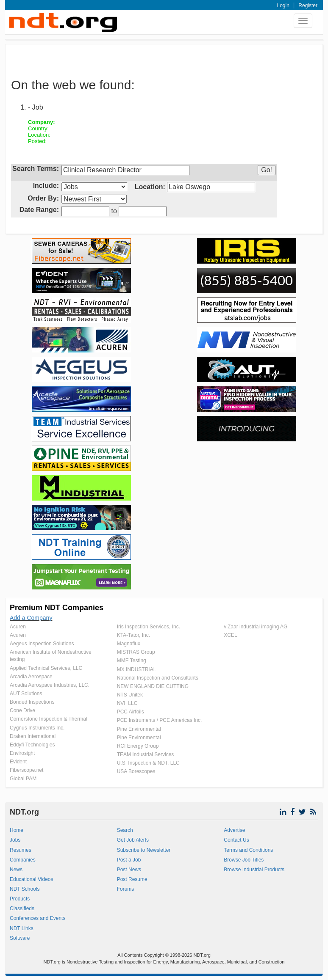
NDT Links (22, 928)
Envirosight (22, 753)
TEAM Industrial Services (146, 754)
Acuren (18, 627)
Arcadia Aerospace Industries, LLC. (50, 685)
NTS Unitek (130, 695)
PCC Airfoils (131, 712)
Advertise (234, 830)
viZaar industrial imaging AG (256, 627)
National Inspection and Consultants (158, 678)
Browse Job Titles (244, 860)
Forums (126, 889)
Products (20, 899)
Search (125, 830)
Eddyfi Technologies (32, 745)
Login (283, 6)
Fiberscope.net (26, 770)
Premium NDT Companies (57, 608)
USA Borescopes (136, 771)
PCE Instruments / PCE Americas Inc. (160, 720)
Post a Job (129, 860)
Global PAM (23, 779)
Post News (129, 870)
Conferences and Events (38, 918)
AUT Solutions (26, 694)
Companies (23, 860)
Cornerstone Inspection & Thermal (49, 719)
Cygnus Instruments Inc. (37, 728)
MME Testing (132, 661)
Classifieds (22, 908)
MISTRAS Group (136, 652)
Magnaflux (129, 644)
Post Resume (132, 879)
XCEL (230, 635)
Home (17, 830)
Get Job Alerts (133, 840)
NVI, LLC (127, 703)
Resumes (21, 850)
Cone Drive (22, 710)
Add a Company (31, 618)
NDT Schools (25, 889)
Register (308, 6)
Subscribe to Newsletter (144, 850)
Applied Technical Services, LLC (46, 668)
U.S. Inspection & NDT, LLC (148, 763)
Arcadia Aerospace (31, 677)
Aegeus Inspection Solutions (42, 644)
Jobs (15, 840)
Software (20, 938)
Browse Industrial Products (254, 870)
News (16, 870)
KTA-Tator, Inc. (133, 635)
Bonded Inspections (32, 702)
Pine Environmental (139, 729)
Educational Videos (32, 879)
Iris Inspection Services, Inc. (149, 627)
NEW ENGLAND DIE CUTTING (153, 686)
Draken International (33, 736)
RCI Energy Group (138, 746)
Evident (18, 762)
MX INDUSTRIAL (137, 669)
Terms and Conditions (248, 850)
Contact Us (236, 840)
